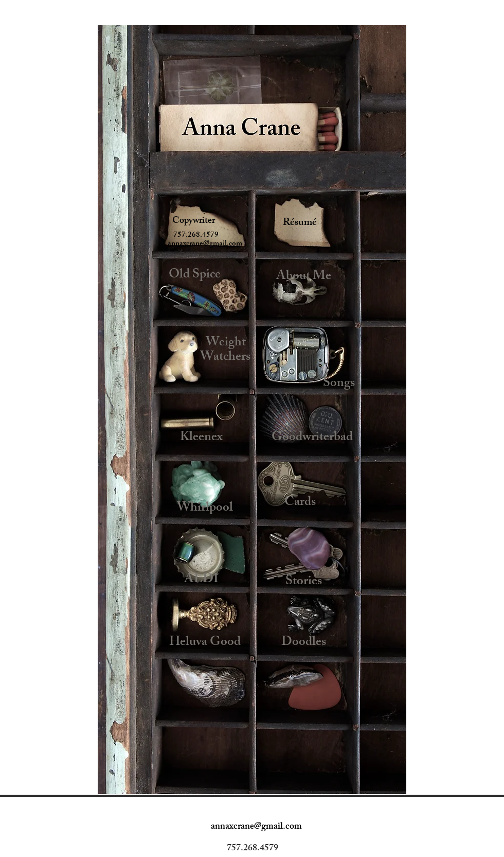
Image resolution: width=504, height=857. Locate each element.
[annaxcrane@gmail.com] (205, 244)
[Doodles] (304, 643)
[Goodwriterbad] (312, 438)
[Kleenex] (201, 438)
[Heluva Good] (205, 643)
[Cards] (300, 503)
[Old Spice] (195, 276)
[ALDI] (201, 580)
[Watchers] (225, 358)
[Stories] (304, 582)
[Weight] (226, 344)
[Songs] (339, 384)
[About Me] (304, 277)
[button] (195, 235)
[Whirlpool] (205, 509)
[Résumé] (300, 223)
